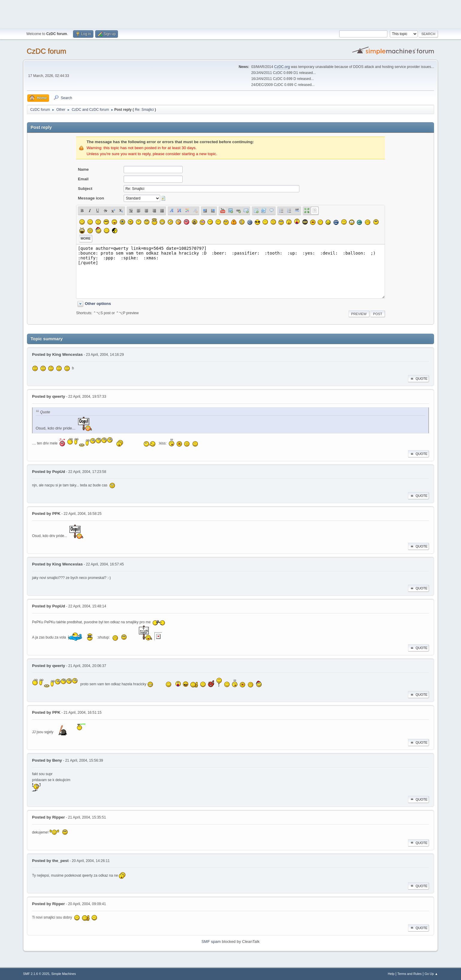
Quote (418, 379)
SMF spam (211, 942)
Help (391, 974)
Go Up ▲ (431, 974)
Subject (85, 189)
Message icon (91, 198)
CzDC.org (282, 67)
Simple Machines (63, 974)
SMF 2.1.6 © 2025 (36, 974)
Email (83, 179)
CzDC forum (46, 51)
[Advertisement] (230, 13)
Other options (98, 304)
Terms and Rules (410, 974)
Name (83, 169)
